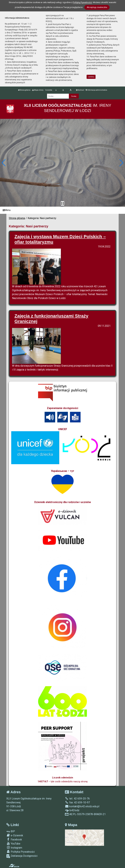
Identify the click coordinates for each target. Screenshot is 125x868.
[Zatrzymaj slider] (62, 203)
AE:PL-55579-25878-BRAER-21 (85, 814)
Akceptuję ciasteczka (97, 7)
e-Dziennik (15, 835)
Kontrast (80, 90)
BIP (11, 831)
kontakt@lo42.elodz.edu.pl (82, 806)
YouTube (13, 844)
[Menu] (62, 210)
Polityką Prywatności (82, 2)
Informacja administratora (96, 90)
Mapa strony (38, 90)
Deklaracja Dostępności (22, 856)
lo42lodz (72, 810)
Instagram (14, 848)
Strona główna (24, 90)
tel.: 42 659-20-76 (77, 799)
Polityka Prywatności (21, 852)
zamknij (91, 77)
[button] (4, 163)
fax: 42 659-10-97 (77, 802)
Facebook (14, 839)
